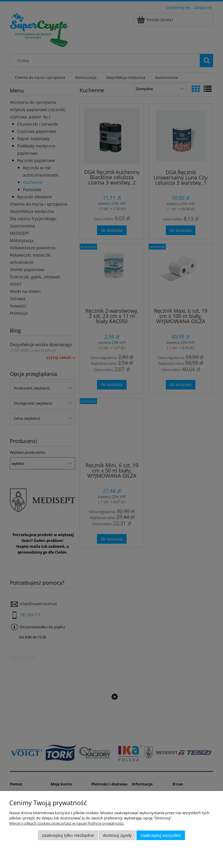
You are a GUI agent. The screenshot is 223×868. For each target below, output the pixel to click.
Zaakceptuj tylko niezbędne (68, 835)
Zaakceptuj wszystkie (161, 835)
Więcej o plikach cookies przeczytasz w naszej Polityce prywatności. (67, 823)
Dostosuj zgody (117, 835)
